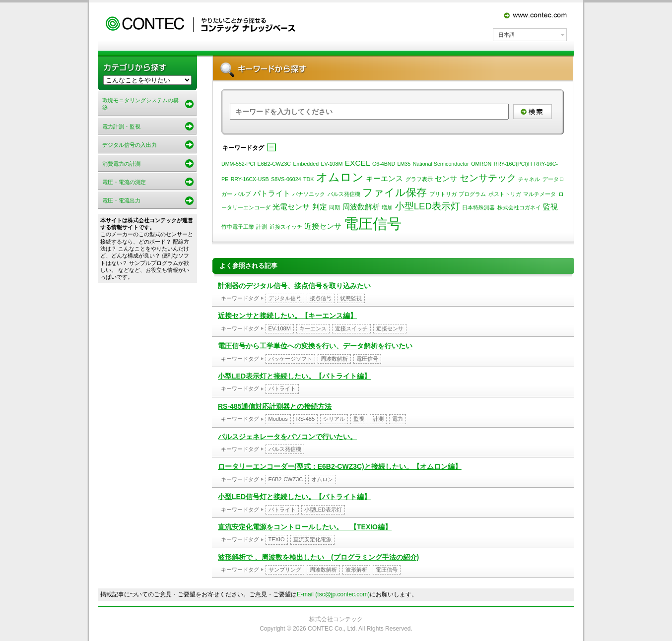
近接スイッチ (286, 227)
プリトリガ (443, 194)
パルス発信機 (344, 194)
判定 (320, 207)
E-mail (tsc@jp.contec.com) (333, 594)
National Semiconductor (441, 164)
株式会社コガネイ (519, 207)
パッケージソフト (290, 359)
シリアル (334, 419)
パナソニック (309, 194)
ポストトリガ (505, 194)
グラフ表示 (419, 179)
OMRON (481, 164)
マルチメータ (539, 194)
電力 (398, 419)
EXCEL (358, 163)
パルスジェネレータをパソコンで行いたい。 (287, 437)
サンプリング (285, 570)
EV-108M (332, 164)
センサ (446, 178)
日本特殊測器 (478, 207)
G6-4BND (384, 164)
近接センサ (323, 226)
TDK (308, 179)
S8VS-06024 (286, 179)
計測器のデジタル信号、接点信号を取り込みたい (294, 286)
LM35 (404, 164)
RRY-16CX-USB (250, 179)
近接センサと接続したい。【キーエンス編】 (287, 316)
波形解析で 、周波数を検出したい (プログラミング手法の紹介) (318, 557)
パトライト (272, 193)
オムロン (340, 177)
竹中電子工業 (238, 227)
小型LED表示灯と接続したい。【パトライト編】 (294, 376)
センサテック (488, 178)
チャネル (529, 179)
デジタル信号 (285, 298)
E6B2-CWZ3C (274, 164)
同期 (335, 207)
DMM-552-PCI (238, 164)
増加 (387, 207)
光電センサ (291, 207)
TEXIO (277, 539)
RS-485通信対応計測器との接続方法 (275, 406)
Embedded (306, 164)
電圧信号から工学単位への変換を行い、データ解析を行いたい (315, 346)
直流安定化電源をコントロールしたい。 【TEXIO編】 (305, 527)
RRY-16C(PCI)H (513, 164)
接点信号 (321, 298)
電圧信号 (373, 224)
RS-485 (305, 419)
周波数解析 (361, 207)
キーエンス (384, 178)
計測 (262, 227)
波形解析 (356, 570)
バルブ (242, 194)
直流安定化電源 (312, 539)
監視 (550, 207)
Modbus (278, 419)
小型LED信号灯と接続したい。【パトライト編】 (294, 497)
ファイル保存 (395, 192)
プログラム (472, 194)
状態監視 (351, 298)
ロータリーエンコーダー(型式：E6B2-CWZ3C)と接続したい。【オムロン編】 (340, 466)
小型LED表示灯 (428, 206)
